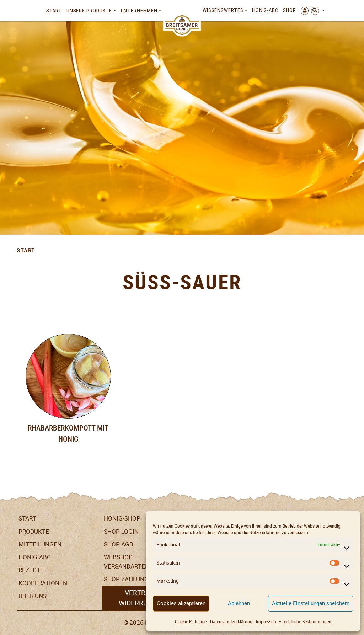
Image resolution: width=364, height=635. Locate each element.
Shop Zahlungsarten (137, 579)
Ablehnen (239, 603)
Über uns (33, 596)
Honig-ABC (265, 10)
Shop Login (121, 532)
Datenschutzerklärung (231, 622)
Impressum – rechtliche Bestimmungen (294, 622)
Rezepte (31, 570)
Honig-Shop (122, 518)
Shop (290, 10)
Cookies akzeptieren (181, 603)
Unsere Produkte (89, 11)
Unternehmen (139, 11)
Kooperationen (43, 583)
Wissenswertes (223, 10)
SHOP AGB (119, 544)
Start (54, 11)
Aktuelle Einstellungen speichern (311, 603)
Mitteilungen (40, 544)
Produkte (34, 532)
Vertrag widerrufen (140, 598)
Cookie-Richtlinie (191, 622)
